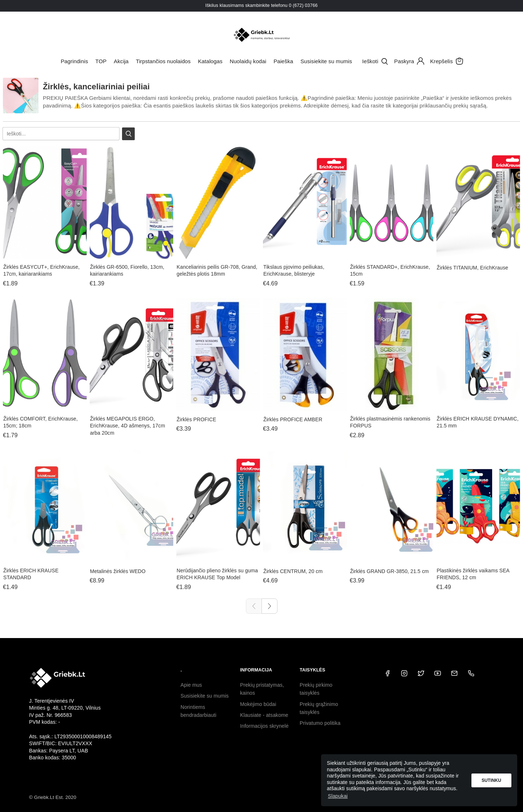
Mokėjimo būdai (258, 704)
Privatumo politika (320, 723)
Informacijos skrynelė (264, 726)
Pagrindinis (74, 61)
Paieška (283, 61)
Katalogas (210, 61)
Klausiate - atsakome (264, 715)
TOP (101, 61)
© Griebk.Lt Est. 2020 (53, 797)
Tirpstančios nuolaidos (163, 61)
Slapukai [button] (338, 796)
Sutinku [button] (491, 780)
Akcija (121, 61)
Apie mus (191, 685)
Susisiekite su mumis (326, 61)
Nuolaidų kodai (248, 61)
